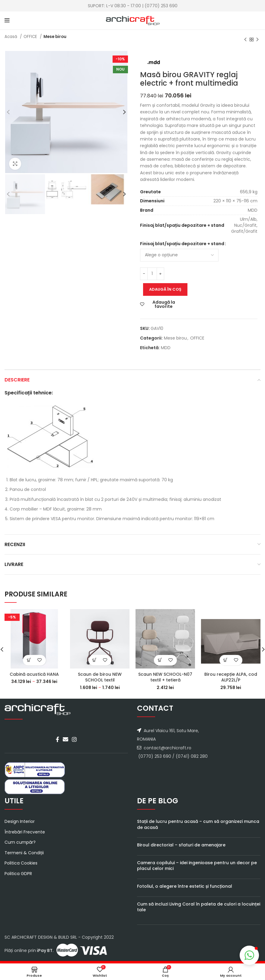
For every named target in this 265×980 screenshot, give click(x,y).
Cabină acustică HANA (34, 674)
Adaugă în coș (165, 289)
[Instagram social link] (74, 739)
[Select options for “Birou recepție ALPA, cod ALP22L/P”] (226, 660)
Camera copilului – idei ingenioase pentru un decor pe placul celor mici (197, 866)
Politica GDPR (18, 874)
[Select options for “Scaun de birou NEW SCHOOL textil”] (95, 660)
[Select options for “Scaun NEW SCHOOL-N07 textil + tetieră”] (160, 660)
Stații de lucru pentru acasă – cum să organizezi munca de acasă (198, 824)
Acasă (11, 37)
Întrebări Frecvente (25, 832)
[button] (249, 955)
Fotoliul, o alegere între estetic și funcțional (185, 886)
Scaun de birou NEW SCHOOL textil (100, 677)
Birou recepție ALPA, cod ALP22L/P (231, 677)
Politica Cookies (21, 863)
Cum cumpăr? (20, 842)
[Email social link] (65, 739)
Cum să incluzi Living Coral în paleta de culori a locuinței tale (199, 907)
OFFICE (31, 37)
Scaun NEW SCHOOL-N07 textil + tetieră (165, 677)
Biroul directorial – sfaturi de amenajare (181, 845)
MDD (166, 348)
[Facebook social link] (57, 739)
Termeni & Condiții (24, 853)
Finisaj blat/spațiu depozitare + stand (182, 244)
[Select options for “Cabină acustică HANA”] (29, 660)
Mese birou (55, 37)
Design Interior (20, 822)
